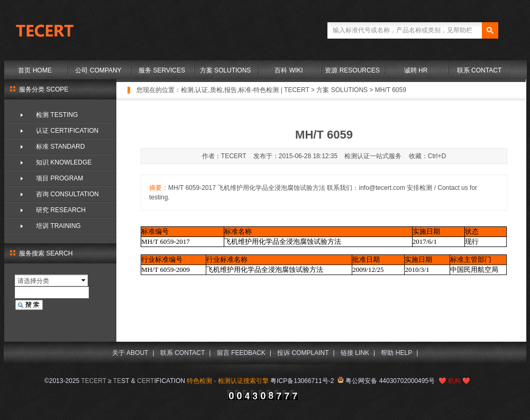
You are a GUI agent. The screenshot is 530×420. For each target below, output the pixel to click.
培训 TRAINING (58, 226)
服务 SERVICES (162, 70)
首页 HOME (35, 70)
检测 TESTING (57, 115)
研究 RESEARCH (61, 210)
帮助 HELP (396, 353)
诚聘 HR (416, 70)
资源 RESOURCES (352, 70)
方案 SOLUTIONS (226, 70)
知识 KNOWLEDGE (64, 162)
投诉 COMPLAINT (303, 353)
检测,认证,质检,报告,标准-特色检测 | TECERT (245, 90)
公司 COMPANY (98, 70)
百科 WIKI (289, 70)
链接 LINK (355, 353)
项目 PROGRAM (60, 178)
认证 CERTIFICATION (67, 131)
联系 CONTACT (479, 70)
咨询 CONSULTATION (67, 194)
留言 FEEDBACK (241, 353)
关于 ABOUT (130, 353)
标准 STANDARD (60, 147)
